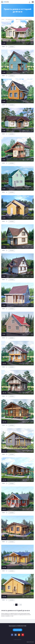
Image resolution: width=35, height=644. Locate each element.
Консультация (17, 630)
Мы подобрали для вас (10, 19)
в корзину (12, 47)
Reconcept (32, 642)
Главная (3, 19)
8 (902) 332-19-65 (22, 626)
